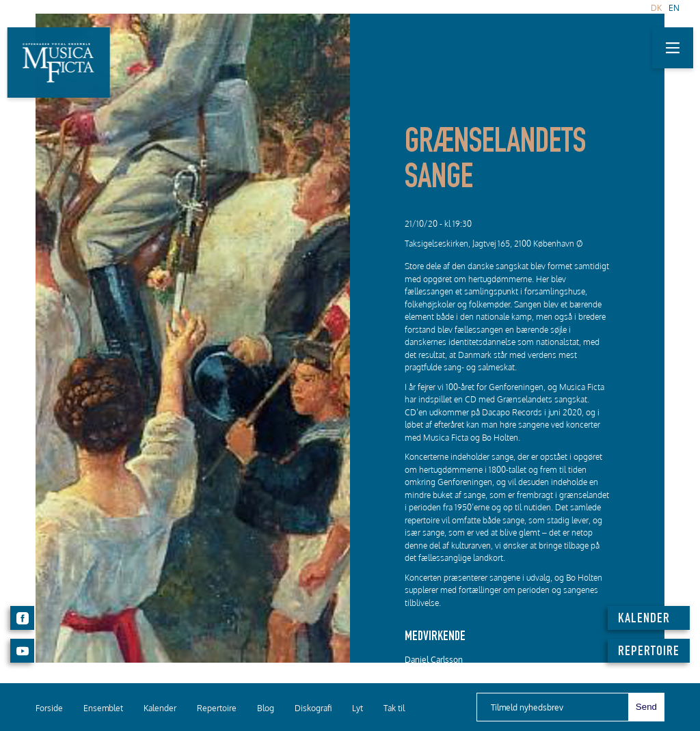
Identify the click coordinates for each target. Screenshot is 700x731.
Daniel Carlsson (434, 660)
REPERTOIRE (649, 652)
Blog (266, 708)
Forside (49, 708)
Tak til (394, 708)
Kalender (160, 708)
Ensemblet (103, 708)
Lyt (358, 708)
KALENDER (644, 620)
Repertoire (217, 708)
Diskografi (313, 708)
